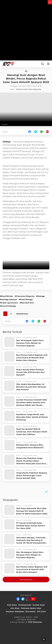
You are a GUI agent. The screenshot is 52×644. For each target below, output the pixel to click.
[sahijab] (32, 626)
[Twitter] (23, 599)
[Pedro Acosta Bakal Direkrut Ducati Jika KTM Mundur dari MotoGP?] (26, 371)
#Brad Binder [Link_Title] (7, 296)
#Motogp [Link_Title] (41, 296)
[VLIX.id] (43, 626)
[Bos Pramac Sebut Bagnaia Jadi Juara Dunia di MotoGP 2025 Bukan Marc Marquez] (26, 357)
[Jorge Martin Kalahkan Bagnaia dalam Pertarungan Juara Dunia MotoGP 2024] (26, 474)
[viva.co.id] (10, 626)
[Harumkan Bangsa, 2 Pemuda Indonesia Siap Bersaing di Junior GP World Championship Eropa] (26, 539)
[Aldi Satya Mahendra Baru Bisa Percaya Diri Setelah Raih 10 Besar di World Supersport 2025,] (26, 510)
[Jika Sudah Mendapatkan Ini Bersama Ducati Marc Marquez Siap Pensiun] (26, 386)
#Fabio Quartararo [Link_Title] (9, 303)
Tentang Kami (25, 605)
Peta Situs (12, 605)
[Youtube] (33, 599)
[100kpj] (22, 626)
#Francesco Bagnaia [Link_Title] (25, 296)
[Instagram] (28, 599)
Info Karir (42, 612)
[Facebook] (18, 599)
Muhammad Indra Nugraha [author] (29, 89)
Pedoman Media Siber (31, 608)
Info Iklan (15, 608)
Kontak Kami (39, 605)
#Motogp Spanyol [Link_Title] (9, 299)
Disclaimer (31, 612)
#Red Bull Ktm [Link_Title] (27, 303)
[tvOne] (21, 631)
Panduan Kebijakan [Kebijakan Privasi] (15, 612)
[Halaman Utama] (8, 64)
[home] (26, 71)
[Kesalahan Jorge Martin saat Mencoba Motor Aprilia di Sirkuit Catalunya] (26, 416)
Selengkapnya (26, 580)
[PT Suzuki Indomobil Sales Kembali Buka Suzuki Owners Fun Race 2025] (26, 524)
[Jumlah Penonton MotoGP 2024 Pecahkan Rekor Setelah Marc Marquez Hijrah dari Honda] (26, 401)
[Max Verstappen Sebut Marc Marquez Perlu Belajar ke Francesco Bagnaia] (26, 342)
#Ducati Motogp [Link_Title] (8, 306)
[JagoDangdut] (33, 636)
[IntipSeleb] (20, 636)
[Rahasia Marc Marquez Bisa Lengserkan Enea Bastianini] (26, 445)
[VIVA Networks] (35, 622)
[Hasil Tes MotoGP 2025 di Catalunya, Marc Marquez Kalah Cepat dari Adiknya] (26, 431)
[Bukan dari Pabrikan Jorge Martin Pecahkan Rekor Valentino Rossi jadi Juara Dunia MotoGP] (26, 460)
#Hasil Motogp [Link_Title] (26, 299)
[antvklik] (40, 631)
